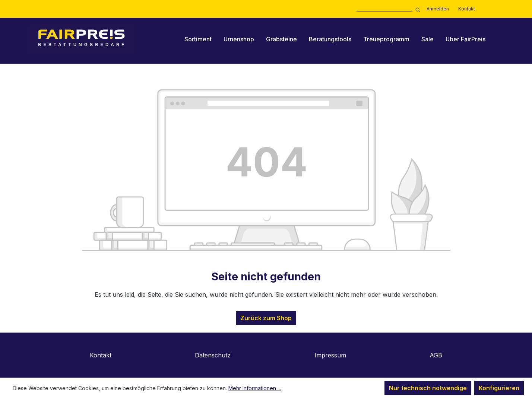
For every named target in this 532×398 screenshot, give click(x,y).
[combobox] (384, 9)
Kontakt (467, 9)
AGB (436, 355)
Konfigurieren (499, 388)
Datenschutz (213, 355)
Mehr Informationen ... (255, 388)
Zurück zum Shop (266, 318)
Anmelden (438, 9)
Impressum (330, 355)
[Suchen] (417, 9)
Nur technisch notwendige (428, 388)
